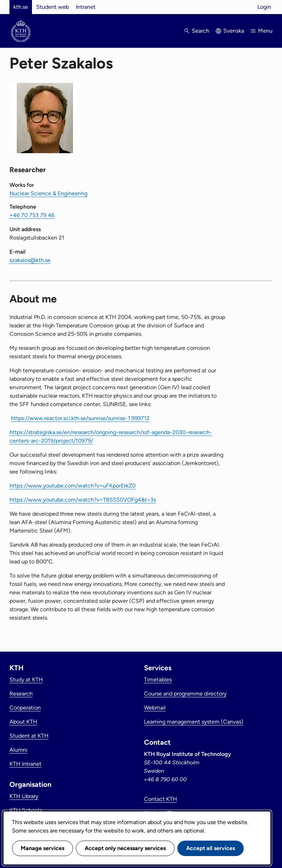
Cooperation (25, 708)
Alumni (18, 750)
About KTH (23, 722)
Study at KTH (26, 680)
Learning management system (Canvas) (194, 722)
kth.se (21, 7)
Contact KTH (160, 799)
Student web (53, 7)
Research (21, 694)
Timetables (158, 680)
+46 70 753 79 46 (32, 215)
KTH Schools (26, 810)
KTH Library (24, 796)
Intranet (86, 7)
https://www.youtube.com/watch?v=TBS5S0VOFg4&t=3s (83, 500)
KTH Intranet (25, 764)
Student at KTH (29, 736)
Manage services (42, 848)
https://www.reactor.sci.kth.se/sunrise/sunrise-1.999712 (80, 418)
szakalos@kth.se (30, 260)
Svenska (234, 31)
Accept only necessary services (125, 848)
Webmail (155, 708)
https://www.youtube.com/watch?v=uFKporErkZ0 (73, 486)
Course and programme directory (185, 694)
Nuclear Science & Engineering (48, 193)
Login (264, 7)
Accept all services (211, 848)
